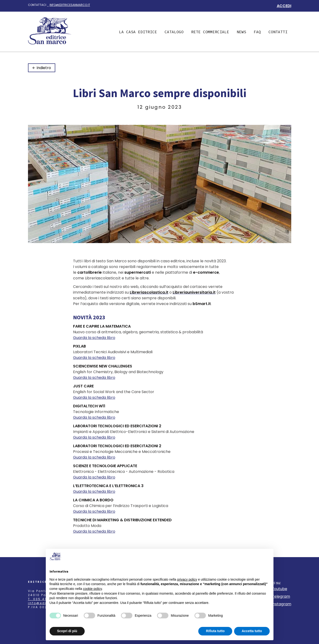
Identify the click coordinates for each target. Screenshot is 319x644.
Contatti (278, 32)
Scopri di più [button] (67, 631)
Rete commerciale (210, 32)
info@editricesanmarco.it (70, 5)
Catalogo (174, 32)
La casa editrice (138, 32)
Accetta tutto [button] (252, 631)
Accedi (284, 6)
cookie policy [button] (92, 589)
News (241, 32)
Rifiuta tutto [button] (215, 631)
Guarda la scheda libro (94, 338)
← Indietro (42, 68)
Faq (257, 32)
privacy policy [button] (187, 579)
